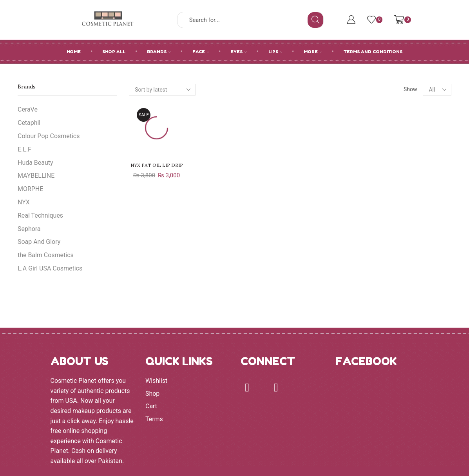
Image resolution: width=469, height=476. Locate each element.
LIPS (275, 52)
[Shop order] (162, 90)
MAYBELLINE (36, 176)
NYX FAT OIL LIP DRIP (157, 165)
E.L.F (24, 149)
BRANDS (159, 52)
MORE (313, 52)
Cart (151, 406)
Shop (152, 394)
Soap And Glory (39, 242)
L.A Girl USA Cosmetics (50, 268)
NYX (24, 202)
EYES (239, 52)
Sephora (29, 229)
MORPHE (30, 189)
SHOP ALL (114, 52)
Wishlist (156, 381)
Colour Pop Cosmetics (49, 136)
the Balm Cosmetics (46, 255)
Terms (154, 419)
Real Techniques (40, 215)
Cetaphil (29, 123)
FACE (201, 52)
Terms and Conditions (373, 52)
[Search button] (315, 20)
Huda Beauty (35, 163)
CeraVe (28, 109)
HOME (74, 52)
